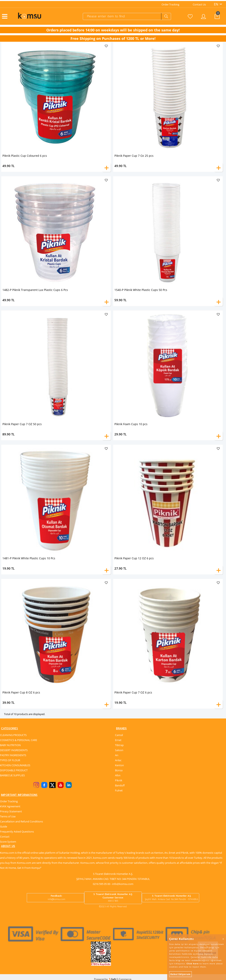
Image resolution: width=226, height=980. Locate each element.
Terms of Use (8, 817)
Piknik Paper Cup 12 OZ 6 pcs (134, 557)
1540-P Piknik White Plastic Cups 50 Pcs (141, 289)
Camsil (119, 735)
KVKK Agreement (10, 807)
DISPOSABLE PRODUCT (14, 770)
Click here (193, 963)
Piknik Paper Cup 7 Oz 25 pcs (134, 155)
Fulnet (119, 790)
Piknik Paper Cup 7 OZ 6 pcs (133, 691)
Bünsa (119, 770)
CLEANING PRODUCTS (13, 735)
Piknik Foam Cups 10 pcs (131, 423)
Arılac (118, 760)
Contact (5, 837)
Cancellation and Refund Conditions (21, 822)
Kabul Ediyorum (180, 974)
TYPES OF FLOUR (10, 760)
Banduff (120, 785)
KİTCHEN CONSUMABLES (15, 765)
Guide (4, 827)
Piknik (119, 780)
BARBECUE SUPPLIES (12, 775)
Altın (118, 775)
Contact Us (199, 3)
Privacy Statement (11, 812)
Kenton (119, 765)
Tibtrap (119, 745)
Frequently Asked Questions (17, 832)
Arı (117, 755)
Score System (8, 842)
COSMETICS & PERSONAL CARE (19, 740)
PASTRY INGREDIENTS (13, 755)
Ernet (118, 740)
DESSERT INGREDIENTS (14, 750)
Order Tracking (170, 3)
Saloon (119, 750)
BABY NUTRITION (10, 745)
